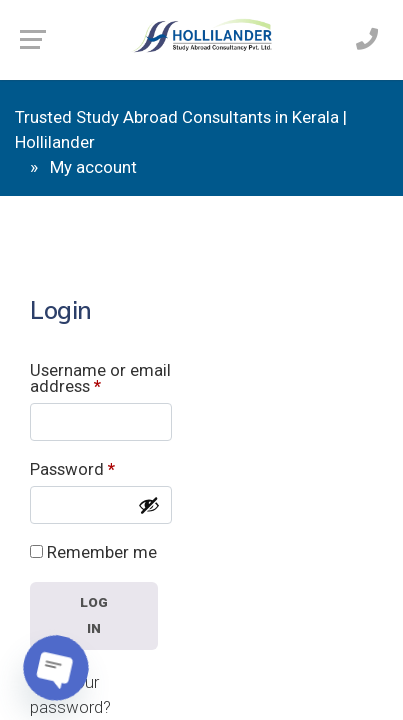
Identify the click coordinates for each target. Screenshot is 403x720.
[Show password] (149, 505)
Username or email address (100, 379)
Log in (94, 615)
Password (72, 469)
